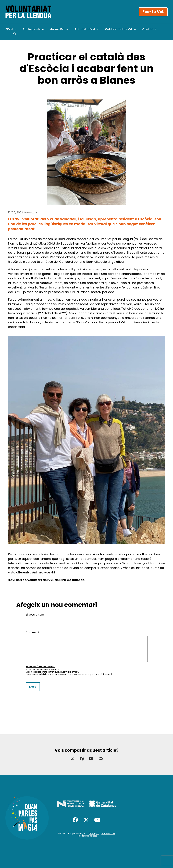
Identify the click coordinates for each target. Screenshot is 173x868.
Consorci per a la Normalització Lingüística (91, 262)
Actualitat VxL (85, 29)
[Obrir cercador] (15, 34)
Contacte (149, 29)
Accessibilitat (108, 833)
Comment (33, 632)
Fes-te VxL (153, 12)
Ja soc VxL (58, 29)
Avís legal (94, 833)
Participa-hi (32, 29)
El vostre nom (35, 615)
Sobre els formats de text (40, 666)
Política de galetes (88, 836)
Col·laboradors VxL (119, 29)
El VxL (9, 29)
